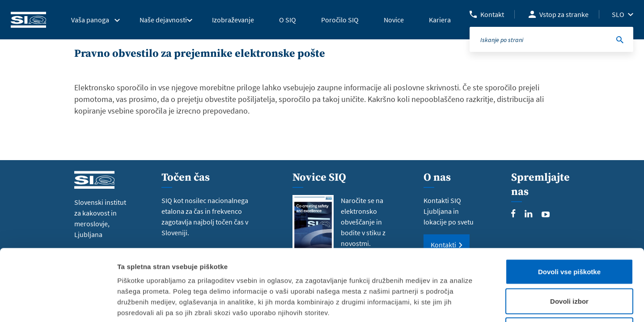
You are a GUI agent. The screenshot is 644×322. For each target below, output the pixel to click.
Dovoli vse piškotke (569, 205)
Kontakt (492, 14)
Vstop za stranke (564, 14)
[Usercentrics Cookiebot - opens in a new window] (58, 305)
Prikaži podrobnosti (466, 304)
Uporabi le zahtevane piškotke (569, 263)
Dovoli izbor (569, 234)
